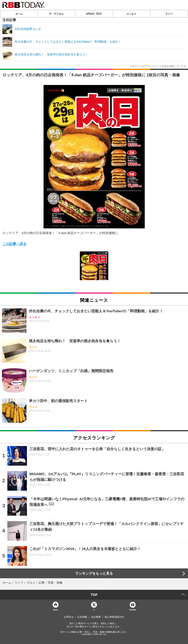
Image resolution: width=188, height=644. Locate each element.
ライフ (169, 14)
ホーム (19, 14)
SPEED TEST (94, 14)
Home (56, 610)
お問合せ (69, 617)
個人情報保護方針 (114, 617)
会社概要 (96, 617)
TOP (94, 595)
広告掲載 (82, 617)
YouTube (133, 610)
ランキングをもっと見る (94, 573)
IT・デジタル (56, 14)
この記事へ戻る (14, 244)
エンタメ (131, 14)
